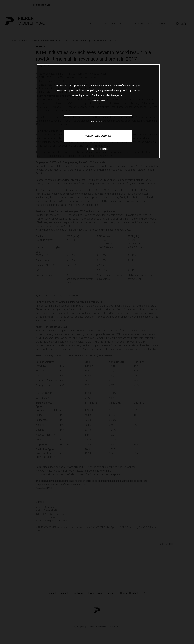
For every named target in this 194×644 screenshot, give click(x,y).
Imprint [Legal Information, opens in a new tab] (103, 101)
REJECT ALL (98, 122)
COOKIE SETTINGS (98, 149)
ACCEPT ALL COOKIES (98, 136)
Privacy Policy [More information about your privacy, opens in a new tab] (95, 101)
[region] (98, 111)
